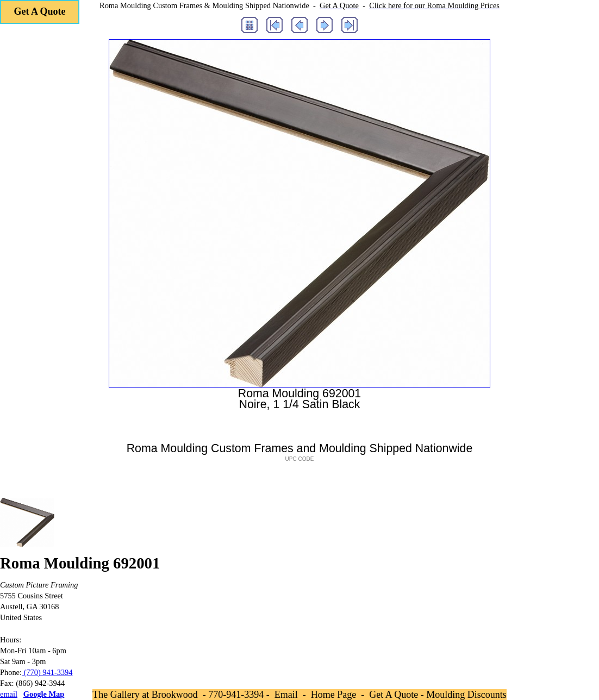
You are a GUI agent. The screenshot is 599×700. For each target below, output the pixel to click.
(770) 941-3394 (47, 672)
